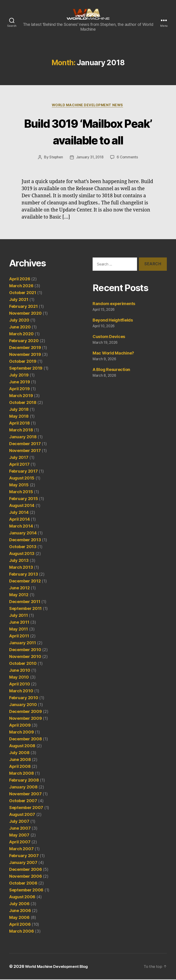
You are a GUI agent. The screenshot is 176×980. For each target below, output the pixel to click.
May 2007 (19, 836)
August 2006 (22, 897)
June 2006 (20, 911)
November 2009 (26, 719)
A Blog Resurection (111, 370)
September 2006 (26, 891)
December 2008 (26, 740)
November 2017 (25, 451)
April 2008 (20, 767)
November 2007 (25, 795)
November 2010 (25, 657)
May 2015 (19, 486)
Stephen (55, 158)
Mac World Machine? (113, 354)
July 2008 (19, 753)
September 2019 (26, 369)
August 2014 (22, 506)
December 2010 (25, 650)
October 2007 (23, 801)
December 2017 (25, 444)
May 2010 (19, 678)
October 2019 (23, 362)
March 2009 (21, 733)
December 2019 (25, 348)
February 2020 (24, 341)
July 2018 (19, 410)
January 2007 (23, 863)
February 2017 (23, 472)
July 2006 (19, 904)
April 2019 (19, 389)
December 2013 (25, 540)
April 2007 (20, 843)
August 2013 (22, 554)
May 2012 (19, 595)
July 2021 (19, 300)
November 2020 (25, 314)
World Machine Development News (88, 106)
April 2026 (20, 280)
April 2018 (19, 424)
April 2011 (19, 637)
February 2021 (23, 307)
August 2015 (22, 479)
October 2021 (23, 293)
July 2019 (19, 376)
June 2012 (19, 589)
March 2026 (21, 286)
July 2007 (19, 822)
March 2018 (21, 431)
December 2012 (25, 582)
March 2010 (21, 692)
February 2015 (24, 499)
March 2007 (21, 849)
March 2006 (21, 932)
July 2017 (19, 458)
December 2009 (26, 712)
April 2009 (20, 726)
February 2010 (24, 698)
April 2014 (19, 520)
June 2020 (20, 328)
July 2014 (19, 513)
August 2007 (22, 815)
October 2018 (23, 403)
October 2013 (23, 547)
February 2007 (24, 856)
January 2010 (23, 705)
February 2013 (24, 575)
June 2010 (20, 671)
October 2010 (23, 664)
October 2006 (23, 884)
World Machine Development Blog (59, 967)
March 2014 (21, 527)
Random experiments (114, 304)
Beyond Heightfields (113, 321)
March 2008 (21, 774)
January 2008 (23, 788)
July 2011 (19, 616)
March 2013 (21, 568)
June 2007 (20, 829)
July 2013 (19, 561)
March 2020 (21, 334)
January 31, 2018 (90, 158)
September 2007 (26, 808)
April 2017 (19, 465)
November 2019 (25, 355)
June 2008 (20, 760)
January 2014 (23, 534)
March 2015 (21, 492)
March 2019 (21, 396)
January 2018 (23, 437)
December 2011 (25, 602)
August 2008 (22, 746)
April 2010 (19, 685)
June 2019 (20, 383)
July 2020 (19, 321)
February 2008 (24, 781)
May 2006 (19, 918)
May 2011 (19, 630)
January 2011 (23, 643)
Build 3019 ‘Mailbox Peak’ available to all (88, 131)
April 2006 (20, 925)
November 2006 (26, 877)
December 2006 (26, 870)
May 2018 (19, 417)
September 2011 (25, 609)
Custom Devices (109, 337)
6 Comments (128, 158)
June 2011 (19, 623)
